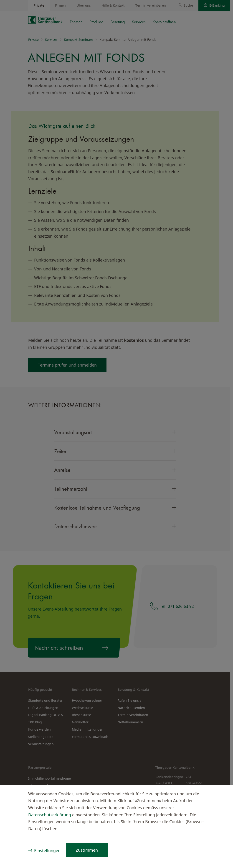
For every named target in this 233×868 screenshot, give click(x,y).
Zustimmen (87, 850)
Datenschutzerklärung (50, 815)
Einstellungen (47, 850)
